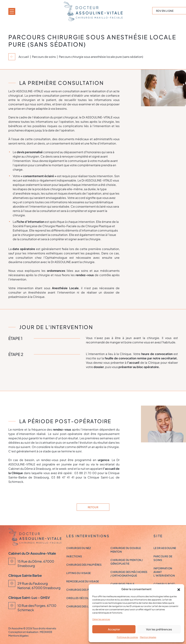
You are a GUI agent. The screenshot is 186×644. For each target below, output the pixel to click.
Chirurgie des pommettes (85, 590)
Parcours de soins (44, 57)
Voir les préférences (159, 629)
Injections (74, 556)
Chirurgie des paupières (84, 565)
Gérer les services (101, 619)
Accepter (114, 629)
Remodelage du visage (83, 581)
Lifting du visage (79, 573)
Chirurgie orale (122, 584)
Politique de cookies (127, 637)
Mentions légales (18, 635)
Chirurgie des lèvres (82, 606)
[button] (179, 589)
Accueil (24, 57)
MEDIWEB (46, 632)
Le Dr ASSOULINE (165, 548)
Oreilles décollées (80, 598)
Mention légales (148, 637)
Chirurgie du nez (79, 548)
